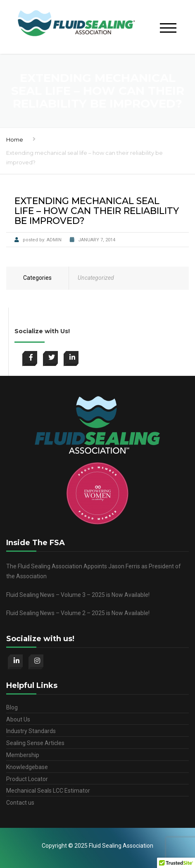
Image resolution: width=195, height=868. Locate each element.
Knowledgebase (27, 767)
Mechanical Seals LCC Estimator (48, 791)
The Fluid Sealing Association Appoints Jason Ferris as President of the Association (94, 571)
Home (15, 139)
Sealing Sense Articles (35, 743)
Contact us (20, 803)
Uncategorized (96, 278)
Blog (12, 707)
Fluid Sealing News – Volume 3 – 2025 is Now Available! (78, 595)
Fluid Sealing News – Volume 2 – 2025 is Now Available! (78, 613)
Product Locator (27, 779)
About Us (18, 719)
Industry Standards (31, 731)
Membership (23, 755)
